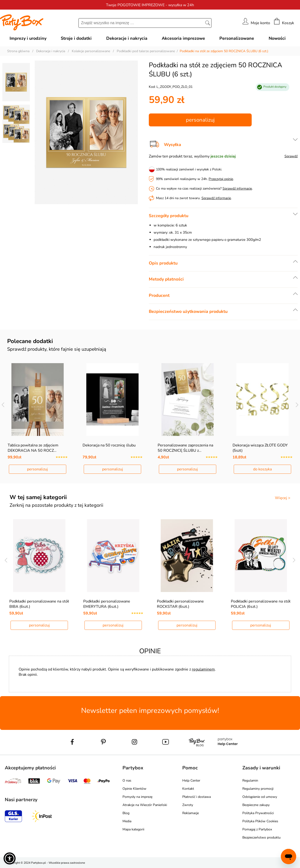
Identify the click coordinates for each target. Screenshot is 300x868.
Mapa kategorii (133, 829)
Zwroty (188, 805)
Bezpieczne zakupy (256, 805)
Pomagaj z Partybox (257, 829)
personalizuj (200, 120)
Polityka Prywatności (258, 813)
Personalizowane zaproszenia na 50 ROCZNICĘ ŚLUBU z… (185, 448)
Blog (126, 813)
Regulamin (250, 781)
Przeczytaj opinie (221, 179)
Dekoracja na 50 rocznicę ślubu (109, 445)
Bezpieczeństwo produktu (261, 837)
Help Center (191, 781)
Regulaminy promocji (258, 789)
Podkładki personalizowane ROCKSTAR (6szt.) (180, 604)
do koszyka (262, 469)
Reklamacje (191, 813)
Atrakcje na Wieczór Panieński (145, 805)
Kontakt (188, 789)
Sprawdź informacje (237, 189)
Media (127, 821)
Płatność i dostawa (197, 797)
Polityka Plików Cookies (260, 821)
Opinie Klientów (134, 789)
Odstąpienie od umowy (260, 797)
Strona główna (18, 51)
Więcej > (283, 498)
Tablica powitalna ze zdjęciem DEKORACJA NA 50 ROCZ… (33, 448)
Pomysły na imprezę (137, 797)
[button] (10, 858)
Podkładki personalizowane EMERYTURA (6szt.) (107, 604)
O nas (127, 781)
